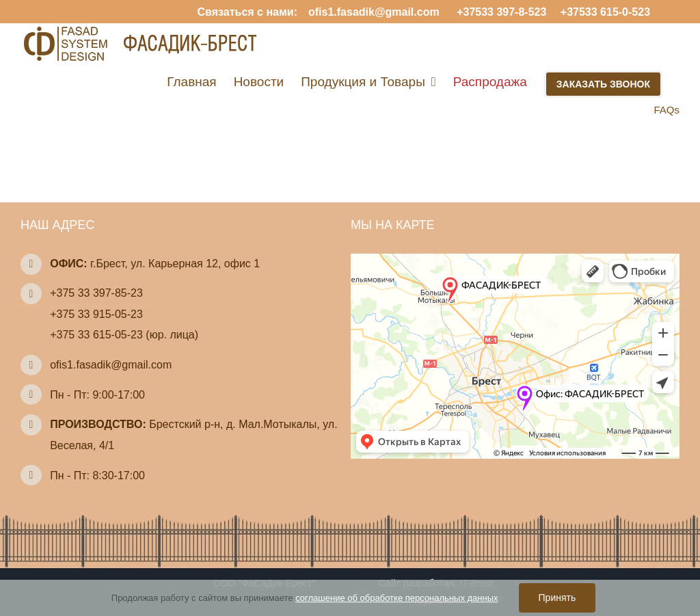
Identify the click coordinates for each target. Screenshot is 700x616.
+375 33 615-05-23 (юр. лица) (124, 335)
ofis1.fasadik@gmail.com (374, 12)
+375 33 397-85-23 (96, 293)
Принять (557, 598)
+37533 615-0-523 (604, 12)
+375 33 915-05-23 (96, 314)
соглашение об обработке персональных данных (396, 598)
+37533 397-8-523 (500, 12)
